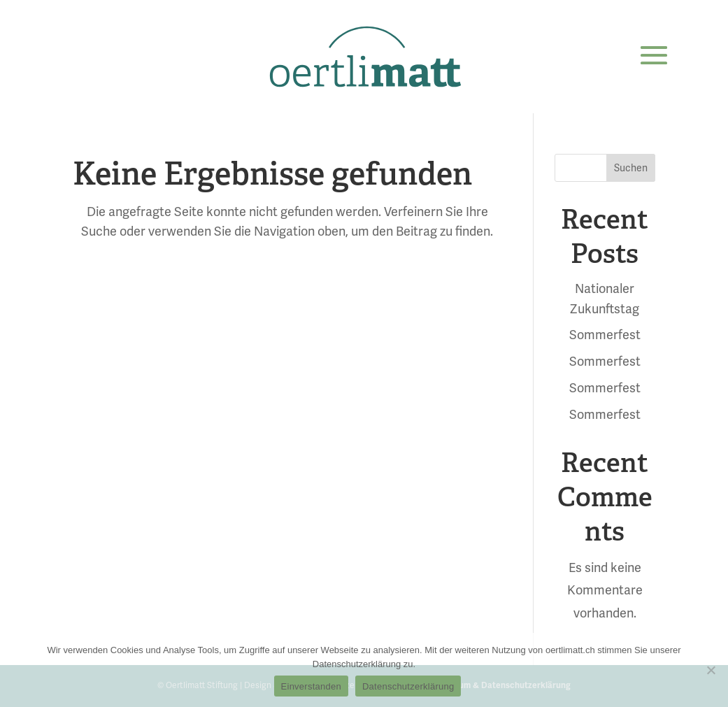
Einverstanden (311, 686)
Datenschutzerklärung (408, 686)
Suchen (631, 168)
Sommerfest (605, 335)
